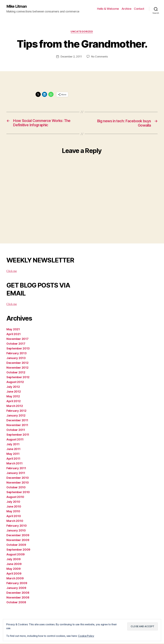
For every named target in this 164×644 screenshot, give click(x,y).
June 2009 (14, 565)
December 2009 (18, 536)
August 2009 (16, 555)
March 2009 (15, 579)
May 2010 (13, 512)
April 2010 (14, 517)
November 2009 (18, 541)
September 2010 (18, 493)
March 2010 (15, 521)
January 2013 (16, 359)
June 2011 (13, 450)
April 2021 (13, 335)
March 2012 (15, 407)
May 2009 (14, 569)
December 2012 (17, 363)
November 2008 (18, 598)
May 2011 (13, 454)
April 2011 (13, 459)
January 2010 (16, 531)
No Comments (100, 57)
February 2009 (17, 584)
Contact (139, 9)
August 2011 (15, 440)
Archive (127, 9)
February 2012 (16, 411)
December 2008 (18, 593)
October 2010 (16, 488)
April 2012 (13, 402)
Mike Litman (17, 6)
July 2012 (13, 387)
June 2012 (14, 392)
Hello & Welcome (108, 9)
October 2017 (16, 344)
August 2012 (15, 383)
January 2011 (16, 474)
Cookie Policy (86, 636)
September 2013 (18, 349)
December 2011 (17, 421)
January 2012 (16, 416)
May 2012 (13, 397)
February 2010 (17, 526)
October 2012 (16, 373)
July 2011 (13, 445)
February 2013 (16, 354)
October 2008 (16, 603)
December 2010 (18, 478)
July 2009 (14, 560)
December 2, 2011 (71, 57)
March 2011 (14, 464)
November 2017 (17, 339)
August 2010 (15, 498)
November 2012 (17, 368)
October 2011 (16, 430)
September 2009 (18, 550)
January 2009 (16, 589)
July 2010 (13, 502)
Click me (12, 272)
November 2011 (17, 426)
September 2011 (18, 435)
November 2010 (18, 483)
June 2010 (14, 507)
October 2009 (16, 545)
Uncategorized (82, 32)
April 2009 (14, 574)
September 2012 (18, 378)
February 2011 (16, 469)
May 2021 (13, 330)
